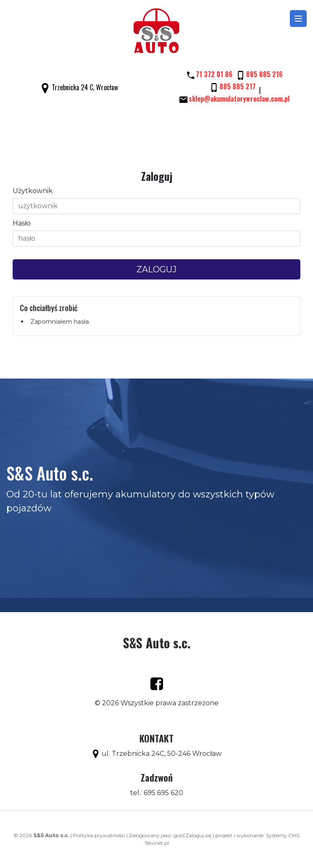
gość (179, 835)
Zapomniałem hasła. (60, 322)
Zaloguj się (198, 835)
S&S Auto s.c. (157, 643)
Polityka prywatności (99, 835)
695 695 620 (163, 793)
